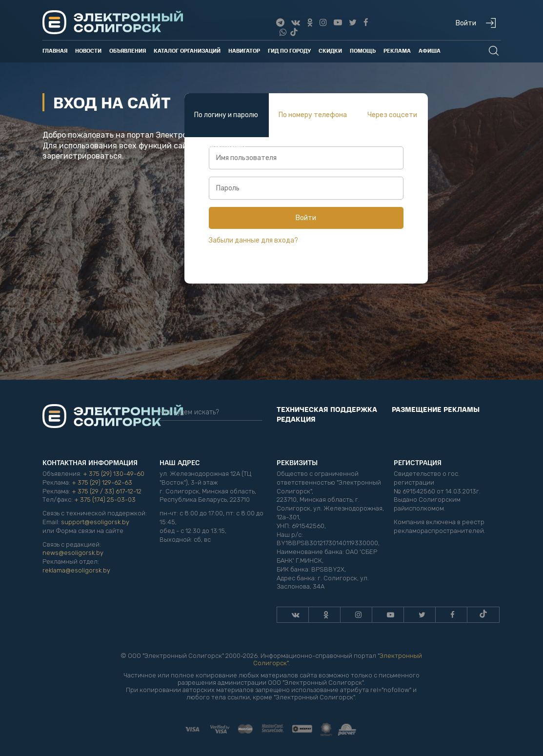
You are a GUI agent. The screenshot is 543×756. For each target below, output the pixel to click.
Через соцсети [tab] (392, 115)
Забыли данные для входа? (253, 240)
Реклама (397, 51)
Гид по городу (289, 51)
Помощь (363, 51)
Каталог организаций (187, 51)
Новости (88, 51)
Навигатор (244, 51)
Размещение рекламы (436, 409)
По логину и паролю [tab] (226, 115)
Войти (306, 218)
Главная (55, 51)
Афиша (430, 51)
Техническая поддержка (327, 409)
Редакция (296, 419)
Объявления (128, 51)
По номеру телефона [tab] (313, 115)
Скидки (330, 51)
